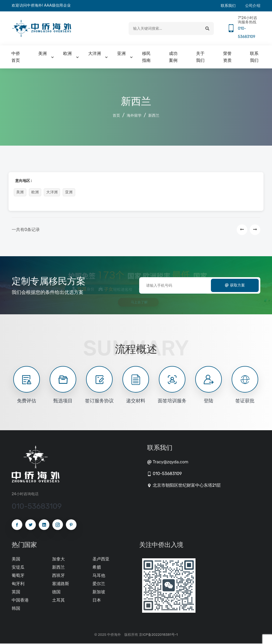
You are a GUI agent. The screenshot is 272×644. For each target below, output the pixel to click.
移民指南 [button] (146, 57)
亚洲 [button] (121, 54)
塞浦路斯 (61, 584)
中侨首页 (16, 57)
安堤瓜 (18, 567)
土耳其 (58, 600)
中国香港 (20, 600)
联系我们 (228, 6)
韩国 (16, 609)
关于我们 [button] (200, 57)
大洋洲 (52, 193)
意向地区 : (24, 181)
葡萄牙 (18, 576)
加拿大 (58, 559)
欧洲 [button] (67, 54)
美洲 (20, 193)
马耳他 (99, 576)
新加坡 (99, 592)
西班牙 (58, 576)
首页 (116, 116)
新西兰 (154, 116)
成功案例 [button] (173, 57)
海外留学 (134, 116)
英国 (16, 592)
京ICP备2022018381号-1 (158, 635)
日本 (97, 600)
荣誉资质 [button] (227, 57)
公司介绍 (253, 6)
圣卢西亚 (101, 559)
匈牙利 (18, 584)
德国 (56, 592)
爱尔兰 (99, 584)
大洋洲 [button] (95, 54)
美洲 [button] (42, 54)
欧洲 (35, 193)
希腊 (97, 567)
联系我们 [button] (254, 57)
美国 (16, 559)
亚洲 (69, 193)
